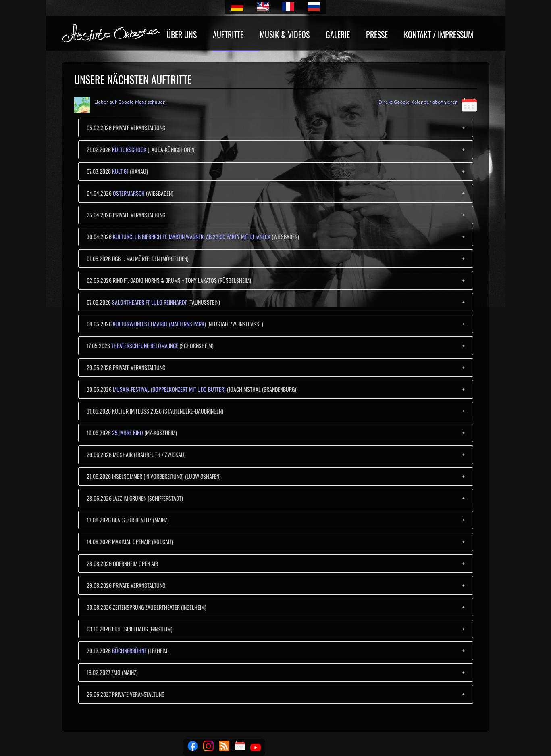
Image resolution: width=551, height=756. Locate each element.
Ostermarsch (129, 193)
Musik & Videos (285, 35)
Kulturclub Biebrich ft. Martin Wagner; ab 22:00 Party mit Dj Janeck (192, 237)
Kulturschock (129, 149)
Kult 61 (120, 171)
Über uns (182, 35)
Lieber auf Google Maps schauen (130, 102)
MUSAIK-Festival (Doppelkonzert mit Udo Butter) (169, 389)
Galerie (338, 35)
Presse (377, 35)
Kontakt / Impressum (439, 35)
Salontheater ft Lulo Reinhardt (150, 302)
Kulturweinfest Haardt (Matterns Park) (159, 324)
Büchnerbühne (129, 651)
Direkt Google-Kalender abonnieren (428, 102)
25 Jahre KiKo (128, 433)
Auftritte (228, 35)
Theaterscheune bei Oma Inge (145, 346)
